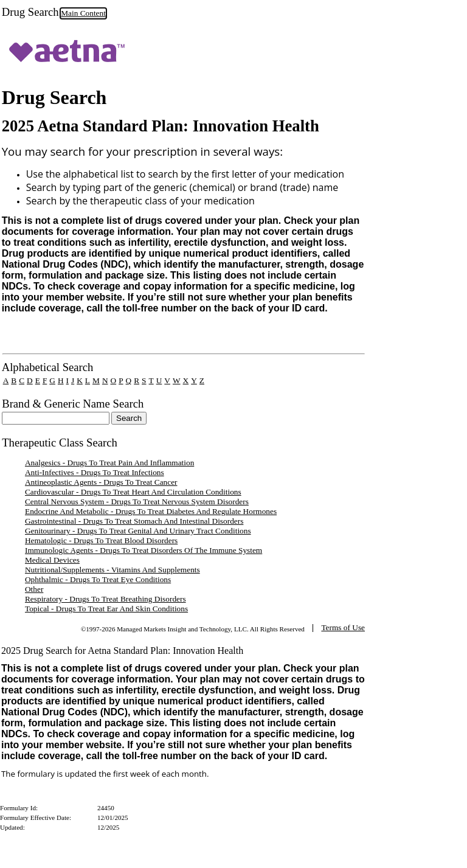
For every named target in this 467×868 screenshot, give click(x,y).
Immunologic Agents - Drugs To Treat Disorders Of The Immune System (144, 550)
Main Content (83, 13)
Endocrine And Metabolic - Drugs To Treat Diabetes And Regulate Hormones (151, 511)
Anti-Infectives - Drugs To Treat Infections (95, 472)
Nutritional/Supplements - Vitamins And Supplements (112, 570)
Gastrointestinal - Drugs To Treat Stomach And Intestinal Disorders (134, 521)
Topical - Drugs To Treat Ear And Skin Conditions (106, 609)
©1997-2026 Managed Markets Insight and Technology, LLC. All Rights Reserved (193, 629)
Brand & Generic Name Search (73, 404)
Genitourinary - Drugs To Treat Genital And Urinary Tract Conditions (138, 531)
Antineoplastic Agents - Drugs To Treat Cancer (101, 482)
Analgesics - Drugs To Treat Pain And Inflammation (109, 463)
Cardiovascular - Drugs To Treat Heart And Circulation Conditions (133, 492)
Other (34, 589)
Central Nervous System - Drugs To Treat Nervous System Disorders (137, 502)
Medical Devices (52, 560)
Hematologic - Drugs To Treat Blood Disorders (101, 540)
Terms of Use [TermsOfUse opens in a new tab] (343, 627)
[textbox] (56, 418)
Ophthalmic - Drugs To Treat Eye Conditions (98, 579)
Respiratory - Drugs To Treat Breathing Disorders (106, 599)
